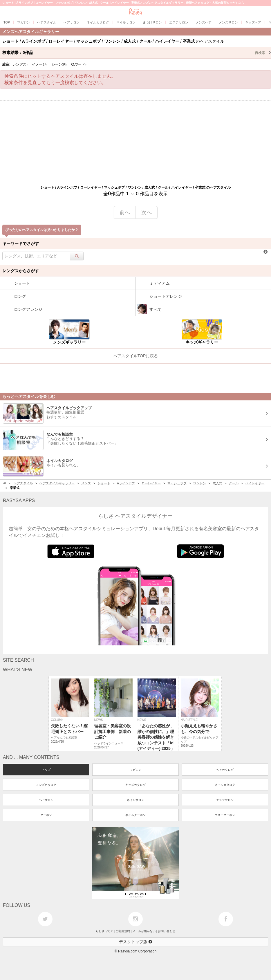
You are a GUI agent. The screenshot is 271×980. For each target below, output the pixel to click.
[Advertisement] (135, 141)
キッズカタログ (135, 785)
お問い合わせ (167, 931)
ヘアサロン (46, 800)
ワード (79, 64)
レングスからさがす (21, 271)
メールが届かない (144, 931)
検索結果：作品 (137, 53)
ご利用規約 (123, 931)
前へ (125, 212)
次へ (147, 212)
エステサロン (225, 800)
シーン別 (59, 64)
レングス (20, 64)
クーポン (46, 815)
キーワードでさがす (21, 243)
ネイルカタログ (225, 785)
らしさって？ (104, 931)
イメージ (40, 64)
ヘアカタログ (225, 770)
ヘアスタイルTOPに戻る (136, 356)
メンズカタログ (46, 785)
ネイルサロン (135, 800)
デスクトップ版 (135, 942)
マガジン (135, 770)
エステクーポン (225, 815)
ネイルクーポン (135, 815)
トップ (46, 770)
